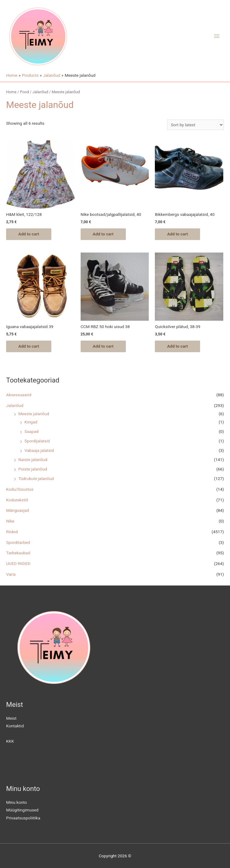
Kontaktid (15, 726)
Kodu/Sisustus (20, 489)
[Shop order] (195, 125)
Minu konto (16, 802)
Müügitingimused (22, 810)
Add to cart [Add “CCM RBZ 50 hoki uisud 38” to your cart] (103, 346)
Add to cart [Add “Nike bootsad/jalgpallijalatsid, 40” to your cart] (103, 234)
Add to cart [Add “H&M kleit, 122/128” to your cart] (29, 234)
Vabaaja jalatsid (39, 450)
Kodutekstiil (17, 500)
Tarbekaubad (18, 553)
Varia (11, 574)
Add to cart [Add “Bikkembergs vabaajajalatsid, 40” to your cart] (177, 234)
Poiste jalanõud (33, 469)
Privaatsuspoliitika (23, 818)
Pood (24, 92)
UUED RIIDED (18, 563)
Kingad (31, 422)
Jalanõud (15, 405)
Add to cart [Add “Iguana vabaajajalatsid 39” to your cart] (29, 346)
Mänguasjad (18, 510)
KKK (10, 741)
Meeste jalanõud (34, 414)
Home (11, 92)
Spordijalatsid (37, 441)
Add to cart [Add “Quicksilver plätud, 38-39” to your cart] (177, 346)
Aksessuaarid (19, 395)
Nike (10, 521)
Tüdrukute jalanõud (36, 478)
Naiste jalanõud (33, 460)
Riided (12, 532)
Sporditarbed (18, 542)
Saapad (31, 431)
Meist (11, 718)
